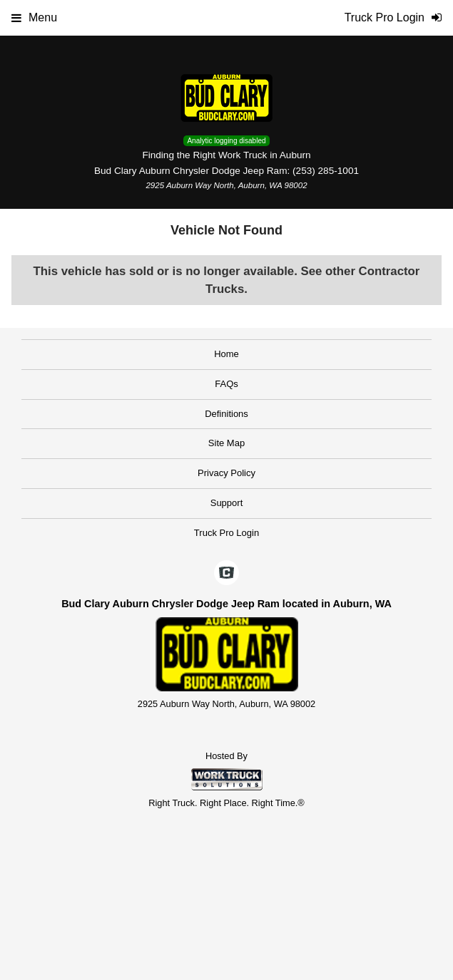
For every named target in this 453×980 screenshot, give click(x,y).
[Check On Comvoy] (226, 574)
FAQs (226, 384)
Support (227, 503)
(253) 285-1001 (326, 171)
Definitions (226, 414)
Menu (34, 17)
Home (226, 354)
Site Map (226, 443)
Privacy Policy (226, 473)
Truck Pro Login (226, 533)
